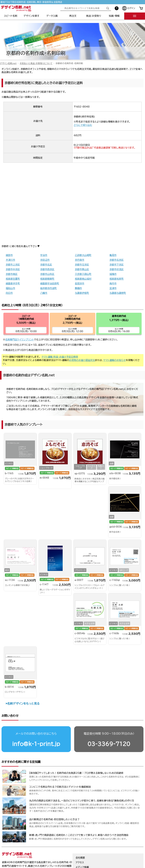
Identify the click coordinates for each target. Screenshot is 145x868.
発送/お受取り (94, 16)
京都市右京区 (117, 260)
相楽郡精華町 (47, 279)
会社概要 (80, 858)
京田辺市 (45, 260)
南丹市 (113, 284)
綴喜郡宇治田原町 (50, 284)
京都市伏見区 (117, 269)
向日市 (9, 293)
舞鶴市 (78, 288)
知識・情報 (114, 16)
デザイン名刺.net (8, 63)
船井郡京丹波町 (49, 288)
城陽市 (113, 274)
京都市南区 (12, 274)
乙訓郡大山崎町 (83, 255)
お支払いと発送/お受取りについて (36, 63)
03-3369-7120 (109, 744)
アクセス (80, 862)
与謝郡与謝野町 (118, 293)
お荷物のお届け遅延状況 (82, 360)
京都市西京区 (47, 269)
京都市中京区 (13, 269)
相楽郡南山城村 (83, 279)
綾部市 (9, 255)
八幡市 (44, 293)
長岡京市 (80, 284)
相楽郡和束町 (117, 279)
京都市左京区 (82, 265)
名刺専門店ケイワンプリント (20, 340)
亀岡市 (113, 255)
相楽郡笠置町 (13, 279)
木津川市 (10, 260)
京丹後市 (80, 260)
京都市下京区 (117, 265)
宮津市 (113, 288)
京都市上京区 (13, 265)
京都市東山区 (82, 269)
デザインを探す (31, 16)
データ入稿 (52, 16)
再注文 (73, 16)
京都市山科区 (47, 274)
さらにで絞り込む (83, 125)
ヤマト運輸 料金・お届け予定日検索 (60, 357)
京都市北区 (46, 265)
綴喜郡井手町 (13, 284)
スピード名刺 (11, 16)
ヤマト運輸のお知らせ (115, 360)
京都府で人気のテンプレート (24, 424)
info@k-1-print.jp (36, 744)
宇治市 (44, 255)
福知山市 (10, 288)
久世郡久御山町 (83, 274)
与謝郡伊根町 (82, 293)
